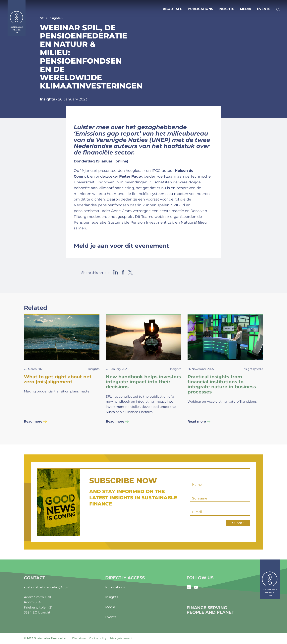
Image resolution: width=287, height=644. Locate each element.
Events (264, 9)
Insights (226, 9)
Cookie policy (98, 638)
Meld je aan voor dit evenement (121, 246)
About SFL (172, 9)
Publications (200, 9)
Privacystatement (121, 638)
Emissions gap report (107, 133)
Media (246, 9)
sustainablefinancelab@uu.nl (47, 587)
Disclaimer (79, 638)
